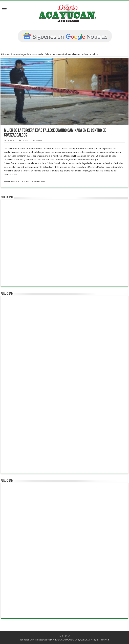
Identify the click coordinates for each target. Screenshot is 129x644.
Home (5, 54)
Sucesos (15, 54)
